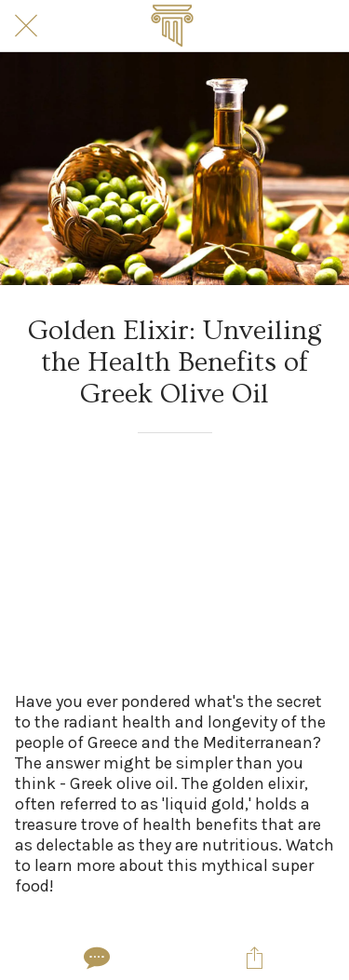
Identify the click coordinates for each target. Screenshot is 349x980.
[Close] (26, 26)
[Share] (254, 958)
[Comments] (95, 958)
